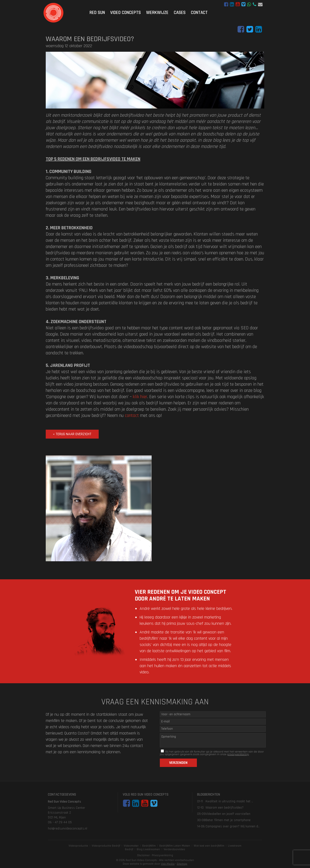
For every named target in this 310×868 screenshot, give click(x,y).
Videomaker (131, 846)
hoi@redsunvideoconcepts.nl (260, 4)
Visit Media (168, 864)
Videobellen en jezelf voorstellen (228, 814)
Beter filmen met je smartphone (228, 820)
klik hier (140, 397)
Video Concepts (126, 13)
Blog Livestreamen (148, 849)
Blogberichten (209, 795)
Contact (199, 13)
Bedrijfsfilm (149, 846)
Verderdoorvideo (174, 849)
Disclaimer (143, 855)
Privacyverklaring (162, 855)
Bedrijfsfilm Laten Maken (175, 846)
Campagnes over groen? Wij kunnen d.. (232, 826)
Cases (180, 13)
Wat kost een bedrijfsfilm (209, 846)
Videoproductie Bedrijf (106, 846)
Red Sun (97, 13)
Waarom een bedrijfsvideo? (225, 808)
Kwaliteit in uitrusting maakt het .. (229, 801)
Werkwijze (157, 13)
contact (132, 415)
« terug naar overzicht (72, 434)
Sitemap (182, 864)
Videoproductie (78, 846)
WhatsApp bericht (249, 4)
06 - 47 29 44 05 (255, 4)
